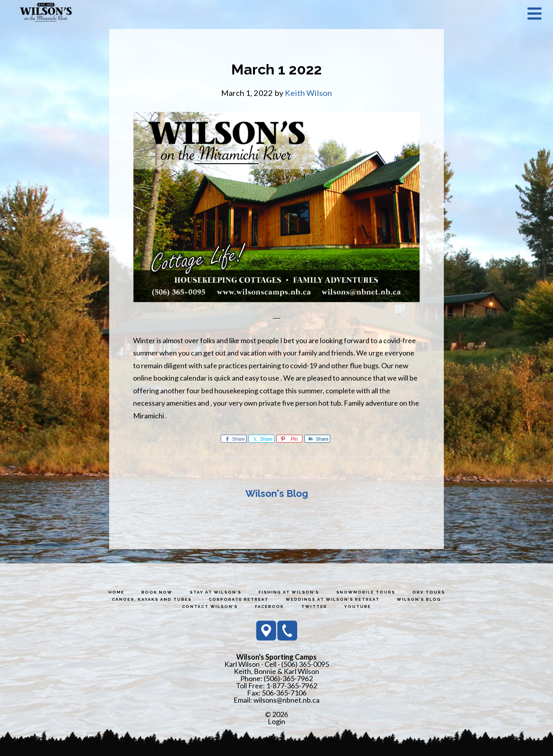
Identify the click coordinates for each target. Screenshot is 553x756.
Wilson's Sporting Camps (46, 13)
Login (276, 721)
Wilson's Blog (277, 493)
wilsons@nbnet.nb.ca (286, 700)
